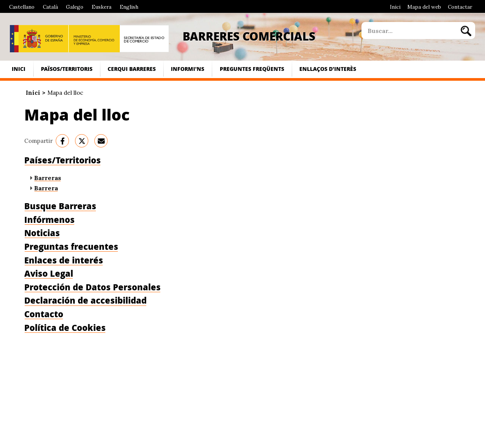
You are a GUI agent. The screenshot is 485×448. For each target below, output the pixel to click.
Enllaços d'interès (328, 69)
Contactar (460, 7)
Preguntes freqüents (252, 69)
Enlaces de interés (64, 260)
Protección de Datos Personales (92, 287)
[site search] (409, 31)
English (129, 7)
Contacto (44, 314)
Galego (75, 7)
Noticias (42, 233)
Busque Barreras (60, 206)
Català (50, 7)
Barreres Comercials (249, 36)
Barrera (46, 188)
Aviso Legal (49, 273)
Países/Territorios (63, 160)
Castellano (22, 7)
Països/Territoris (67, 69)
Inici (395, 7)
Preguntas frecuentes (71, 247)
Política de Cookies (65, 328)
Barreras (48, 178)
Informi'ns (188, 69)
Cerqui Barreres (132, 69)
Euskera (102, 7)
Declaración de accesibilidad (85, 300)
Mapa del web (424, 7)
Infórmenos (49, 220)
